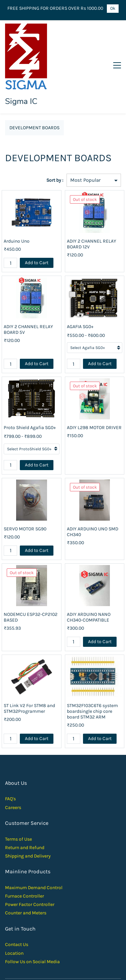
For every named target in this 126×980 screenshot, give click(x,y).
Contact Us (17, 905)
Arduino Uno (17, 201)
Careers (13, 767)
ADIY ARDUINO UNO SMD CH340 (93, 492)
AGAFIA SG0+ (80, 287)
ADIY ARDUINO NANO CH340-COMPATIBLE (89, 577)
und (40, 808)
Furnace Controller (25, 856)
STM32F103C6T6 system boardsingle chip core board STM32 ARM (92, 671)
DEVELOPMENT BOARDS (34, 88)
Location (14, 913)
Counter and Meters (26, 873)
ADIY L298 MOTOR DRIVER (94, 388)
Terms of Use (18, 799)
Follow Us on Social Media (32, 922)
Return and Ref (21, 808)
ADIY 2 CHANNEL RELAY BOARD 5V (28, 290)
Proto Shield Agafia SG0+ (30, 388)
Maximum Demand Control (34, 848)
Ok (113, 8)
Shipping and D (21, 816)
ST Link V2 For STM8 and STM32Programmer (29, 668)
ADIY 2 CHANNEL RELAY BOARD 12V (92, 204)
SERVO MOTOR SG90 (25, 489)
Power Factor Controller (30, 865)
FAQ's (10, 759)
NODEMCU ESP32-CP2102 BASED (31, 577)
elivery (44, 816)
